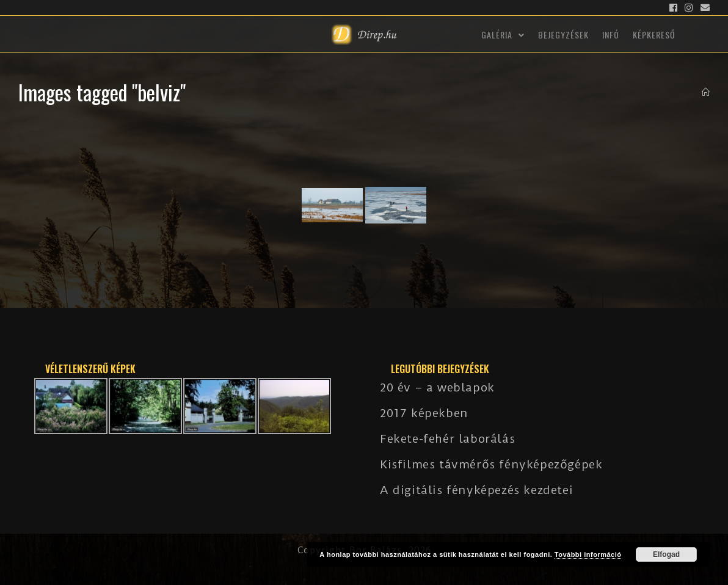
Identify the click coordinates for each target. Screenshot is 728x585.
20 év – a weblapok (437, 387)
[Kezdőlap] (706, 92)
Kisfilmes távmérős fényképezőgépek (491, 464)
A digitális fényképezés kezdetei (476, 490)
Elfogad (666, 554)
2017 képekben (424, 413)
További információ (588, 554)
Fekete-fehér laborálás (447, 439)
